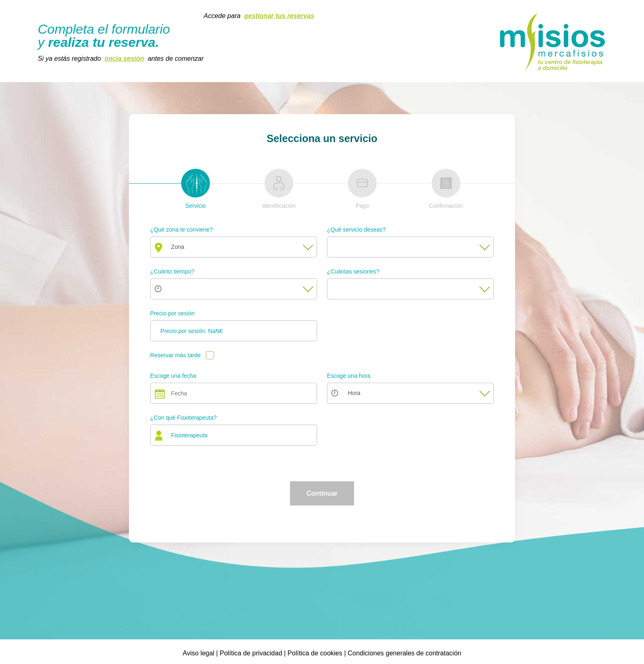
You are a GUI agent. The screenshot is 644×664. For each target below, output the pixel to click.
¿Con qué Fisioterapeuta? (184, 418)
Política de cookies (315, 653)
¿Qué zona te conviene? (182, 230)
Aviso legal (199, 653)
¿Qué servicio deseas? (356, 230)
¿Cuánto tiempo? (172, 271)
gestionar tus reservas (279, 16)
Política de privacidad (251, 653)
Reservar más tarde (176, 355)
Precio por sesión (172, 313)
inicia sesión (124, 59)
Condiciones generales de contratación (405, 653)
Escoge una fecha (173, 376)
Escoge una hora (349, 376)
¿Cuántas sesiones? (353, 271)
